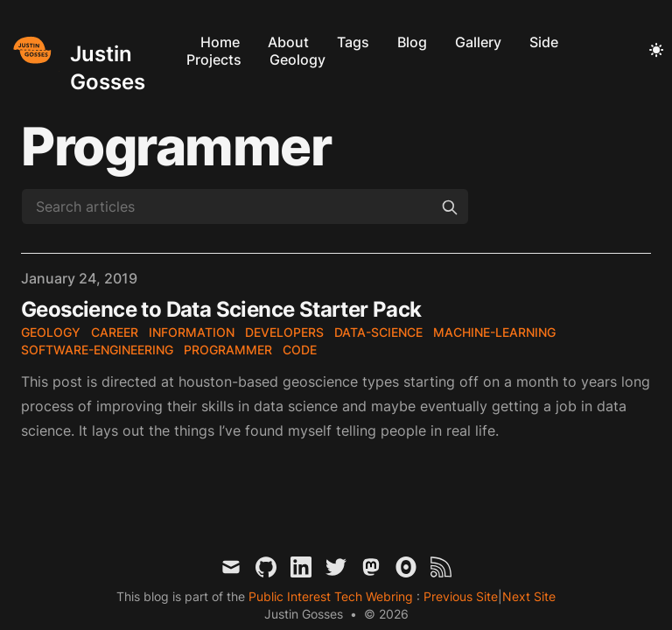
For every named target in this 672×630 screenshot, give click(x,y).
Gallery (478, 42)
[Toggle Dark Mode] (656, 51)
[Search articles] (245, 206)
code (300, 350)
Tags (353, 42)
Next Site (529, 596)
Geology (297, 59)
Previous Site (459, 596)
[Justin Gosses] (93, 50)
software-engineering (97, 350)
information (192, 332)
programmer (228, 350)
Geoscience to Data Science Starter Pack (221, 309)
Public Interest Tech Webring (332, 596)
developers (284, 332)
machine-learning (494, 332)
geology (51, 332)
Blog (412, 42)
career (115, 332)
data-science (378, 332)
